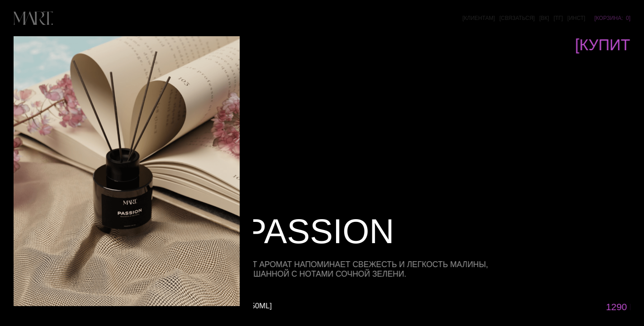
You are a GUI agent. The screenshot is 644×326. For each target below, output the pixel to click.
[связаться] (517, 18)
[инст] (577, 18)
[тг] (558, 18)
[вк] (544, 18)
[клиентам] (478, 18)
